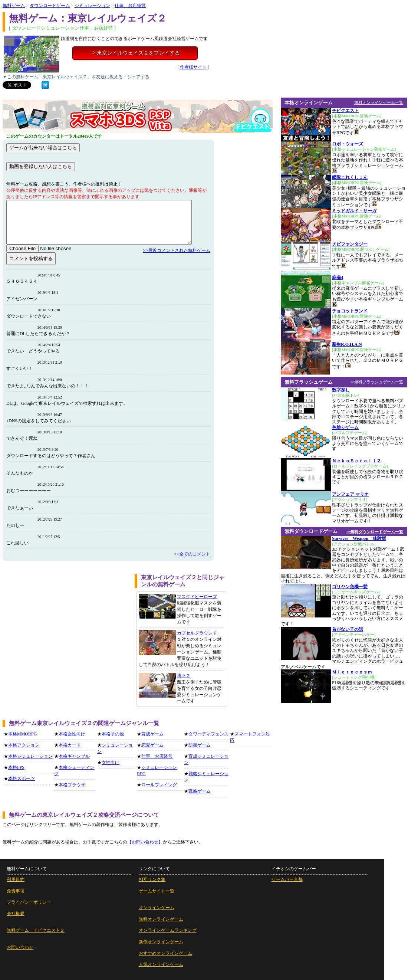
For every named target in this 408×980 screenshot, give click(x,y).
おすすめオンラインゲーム (165, 953)
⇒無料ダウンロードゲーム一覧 (375, 532)
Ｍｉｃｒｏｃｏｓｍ (352, 672)
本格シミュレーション (30, 756)
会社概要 (16, 914)
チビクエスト (345, 111)
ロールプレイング (159, 785)
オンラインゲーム (157, 908)
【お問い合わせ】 (145, 842)
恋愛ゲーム (152, 745)
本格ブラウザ (72, 785)
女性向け (111, 763)
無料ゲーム (14, 6)
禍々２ (184, 676)
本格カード (70, 745)
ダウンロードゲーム (50, 6)
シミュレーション (92, 6)
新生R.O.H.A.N (347, 344)
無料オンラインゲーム (161, 919)
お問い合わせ (20, 947)
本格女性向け (72, 734)
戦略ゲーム (200, 791)
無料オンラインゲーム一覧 (379, 102)
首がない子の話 (348, 629)
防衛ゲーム (200, 745)
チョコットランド (350, 311)
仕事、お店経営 (130, 6)
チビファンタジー (350, 244)
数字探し (341, 390)
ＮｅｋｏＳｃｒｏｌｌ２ (356, 461)
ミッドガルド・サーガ (354, 211)
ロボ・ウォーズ (348, 144)
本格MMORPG (22, 734)
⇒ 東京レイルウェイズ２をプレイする (135, 53)
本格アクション (24, 745)
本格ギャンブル (74, 756)
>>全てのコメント (192, 554)
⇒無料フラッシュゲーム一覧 (377, 382)
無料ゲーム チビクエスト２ (36, 930)
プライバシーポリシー (29, 902)
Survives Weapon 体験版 (359, 538)
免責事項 (16, 891)
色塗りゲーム (345, 427)
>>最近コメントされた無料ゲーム (177, 250)
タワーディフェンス (208, 734)
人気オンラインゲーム (161, 964)
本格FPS (16, 767)
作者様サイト (193, 67)
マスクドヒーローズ (197, 597)
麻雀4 (338, 278)
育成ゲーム (152, 734)
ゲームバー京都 (287, 879)
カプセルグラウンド (197, 633)
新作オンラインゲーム (161, 942)
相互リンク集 (152, 879)
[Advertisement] (66, 626)
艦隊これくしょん (350, 177)
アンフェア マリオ (350, 494)
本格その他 (113, 734)
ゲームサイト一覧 (157, 891)
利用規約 (16, 879)
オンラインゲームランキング (168, 930)
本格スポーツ (22, 779)
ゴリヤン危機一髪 (350, 587)
